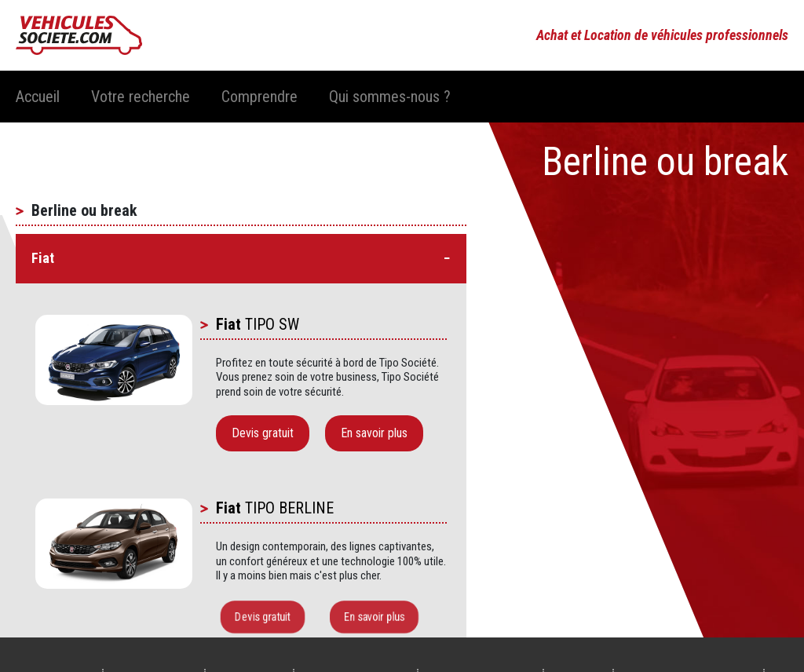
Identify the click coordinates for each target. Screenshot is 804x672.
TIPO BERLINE (289, 508)
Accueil (38, 97)
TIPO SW (272, 324)
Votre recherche (141, 97)
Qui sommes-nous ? (390, 97)
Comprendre (259, 97)
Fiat (228, 324)
